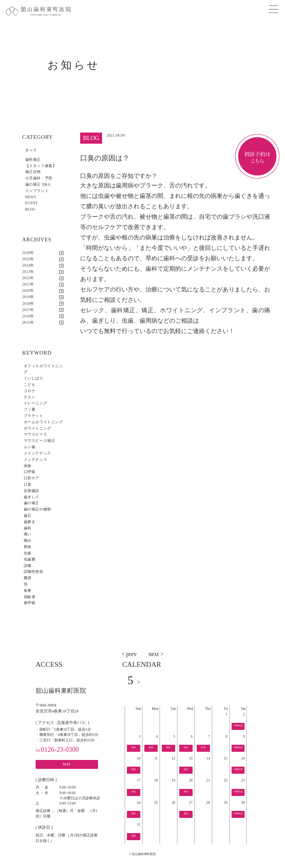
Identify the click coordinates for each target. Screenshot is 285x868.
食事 (28, 590)
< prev (129, 654)
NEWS (31, 197)
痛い (28, 534)
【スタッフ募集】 (41, 166)
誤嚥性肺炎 (34, 572)
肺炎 (28, 547)
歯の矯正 (32, 503)
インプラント (37, 191)
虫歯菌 (30, 559)
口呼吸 (30, 472)
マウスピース (35, 434)
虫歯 (28, 553)
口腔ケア (32, 478)
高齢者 (30, 597)
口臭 (28, 484)
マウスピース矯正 (40, 440)
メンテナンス (35, 459)
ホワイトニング (37, 428)
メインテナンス (37, 453)
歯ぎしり (32, 497)
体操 (28, 466)
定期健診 (32, 491)
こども (30, 384)
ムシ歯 (30, 447)
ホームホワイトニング (43, 422)
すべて (31, 150)
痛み (28, 540)
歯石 (28, 515)
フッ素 (30, 409)
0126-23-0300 (57, 750)
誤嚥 (28, 566)
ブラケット (34, 416)
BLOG (30, 209)
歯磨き (30, 522)
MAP (67, 764)
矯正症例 (33, 172)
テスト (30, 397)
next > (156, 654)
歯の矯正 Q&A (38, 184)
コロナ (30, 391)
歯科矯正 (33, 159)
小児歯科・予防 (39, 178)
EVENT (32, 203)
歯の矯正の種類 (37, 509)
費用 (28, 578)
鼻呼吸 (30, 603)
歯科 (28, 528)
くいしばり (34, 378)
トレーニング (35, 403)
